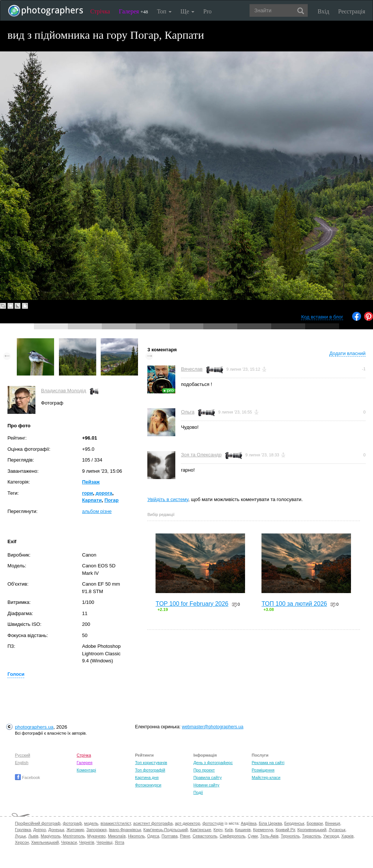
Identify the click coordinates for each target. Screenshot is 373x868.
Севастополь (205, 836)
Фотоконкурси (148, 785)
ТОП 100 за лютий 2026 (294, 604)
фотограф (72, 823)
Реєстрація (352, 11)
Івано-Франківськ (125, 830)
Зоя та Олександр (201, 455)
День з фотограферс (213, 763)
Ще (187, 11)
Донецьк (56, 830)
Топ (164, 11)
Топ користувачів (151, 763)
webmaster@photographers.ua (213, 727)
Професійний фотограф (38, 823)
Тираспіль (312, 836)
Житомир (75, 830)
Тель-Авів (269, 836)
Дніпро (40, 830)
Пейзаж (91, 482)
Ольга (188, 412)
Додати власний (347, 353)
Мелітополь (74, 836)
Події (198, 792)
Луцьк (21, 836)
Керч (218, 830)
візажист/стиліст (115, 823)
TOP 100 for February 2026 (192, 604)
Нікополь (136, 836)
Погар (112, 500)
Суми (253, 836)
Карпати (92, 500)
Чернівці (105, 842)
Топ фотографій (150, 770)
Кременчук (263, 830)
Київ (229, 830)
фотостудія (213, 823)
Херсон (22, 842)
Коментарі (87, 770)
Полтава (170, 836)
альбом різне (97, 511)
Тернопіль (290, 836)
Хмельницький (45, 842)
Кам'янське (201, 830)
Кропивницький (312, 830)
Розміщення (263, 770)
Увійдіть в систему (168, 499)
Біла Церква (270, 823)
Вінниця (333, 823)
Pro (207, 11)
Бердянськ (294, 823)
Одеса (153, 836)
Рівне (185, 836)
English (22, 763)
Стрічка (100, 11)
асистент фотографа (153, 823)
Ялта (120, 842)
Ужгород (331, 836)
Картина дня (147, 777)
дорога (104, 493)
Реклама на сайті (268, 763)
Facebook (27, 777)
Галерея (134, 11)
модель (91, 823)
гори (87, 493)
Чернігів (87, 842)
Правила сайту (207, 777)
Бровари (315, 823)
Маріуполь (51, 836)
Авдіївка (249, 823)
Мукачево (96, 836)
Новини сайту (206, 785)
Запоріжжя (97, 830)
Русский (23, 755)
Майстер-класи (266, 777)
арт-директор (188, 823)
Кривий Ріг (285, 830)
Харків (347, 836)
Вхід (324, 11)
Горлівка (23, 830)
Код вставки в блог (322, 317)
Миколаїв (117, 836)
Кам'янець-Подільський (165, 830)
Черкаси (69, 842)
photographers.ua (34, 727)
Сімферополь (233, 836)
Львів (33, 836)
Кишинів (243, 830)
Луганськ (337, 830)
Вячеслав (192, 369)
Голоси (16, 674)
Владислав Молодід (64, 391)
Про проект (204, 770)
